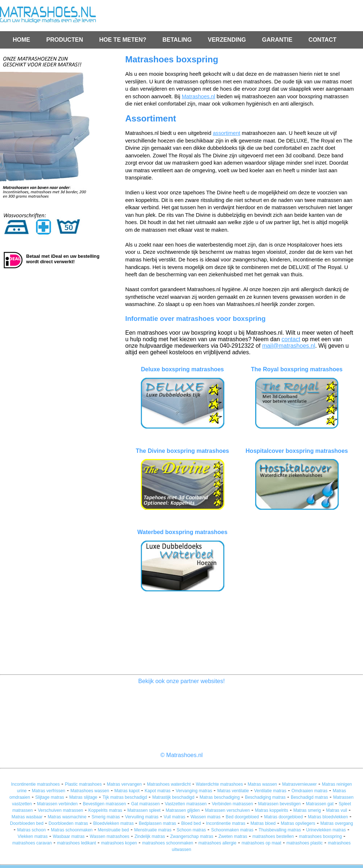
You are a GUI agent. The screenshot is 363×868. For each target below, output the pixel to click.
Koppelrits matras (105, 810)
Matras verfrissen (49, 791)
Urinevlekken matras (326, 830)
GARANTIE (278, 40)
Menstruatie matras (153, 830)
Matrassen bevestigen (279, 804)
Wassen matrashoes (109, 836)
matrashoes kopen (119, 843)
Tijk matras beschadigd (125, 797)
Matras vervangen (124, 784)
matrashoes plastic (305, 843)
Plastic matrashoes (83, 784)
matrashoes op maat (261, 843)
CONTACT (323, 40)
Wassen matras (206, 817)
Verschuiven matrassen (60, 810)
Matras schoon (31, 830)
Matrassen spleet (144, 810)
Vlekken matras (33, 836)
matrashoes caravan (32, 843)
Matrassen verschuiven (227, 810)
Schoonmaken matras (232, 830)
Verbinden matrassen (232, 804)
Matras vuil (337, 810)
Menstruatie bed (113, 830)
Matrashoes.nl (199, 96)
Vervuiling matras (142, 817)
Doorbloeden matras (68, 823)
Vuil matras (175, 817)
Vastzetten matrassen (186, 804)
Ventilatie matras (270, 791)
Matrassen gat (320, 804)
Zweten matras (233, 836)
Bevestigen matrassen (104, 804)
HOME (21, 40)
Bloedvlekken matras (113, 823)
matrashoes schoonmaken (168, 843)
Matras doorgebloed (283, 817)
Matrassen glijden (183, 810)
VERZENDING (228, 40)
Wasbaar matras (69, 836)
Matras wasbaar (27, 817)
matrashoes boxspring (321, 836)
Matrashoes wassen (90, 791)
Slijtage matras (50, 797)
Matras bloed (263, 823)
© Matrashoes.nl (182, 755)
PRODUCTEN (64, 40)
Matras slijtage (83, 797)
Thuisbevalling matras (280, 830)
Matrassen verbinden (57, 804)
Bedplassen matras (157, 823)
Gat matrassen (145, 804)
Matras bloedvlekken (328, 817)
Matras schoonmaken (72, 830)
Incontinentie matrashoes (35, 784)
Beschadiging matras (265, 797)
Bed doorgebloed (242, 817)
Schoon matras (191, 830)
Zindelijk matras (150, 836)
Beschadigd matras (309, 797)
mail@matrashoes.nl (289, 346)
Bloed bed (191, 823)
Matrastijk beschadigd (173, 797)
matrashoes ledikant (76, 843)
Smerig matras (106, 817)
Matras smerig (307, 810)
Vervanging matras (194, 791)
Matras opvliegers (298, 823)
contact (291, 339)
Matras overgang (337, 823)
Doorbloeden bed (27, 823)
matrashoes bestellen (273, 836)
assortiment (227, 133)
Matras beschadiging (220, 797)
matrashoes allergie (217, 843)
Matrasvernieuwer (299, 784)
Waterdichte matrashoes (220, 784)
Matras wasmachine (67, 817)
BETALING (178, 40)
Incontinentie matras (226, 823)
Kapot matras (158, 791)
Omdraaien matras (309, 791)
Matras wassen (262, 784)
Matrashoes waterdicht (169, 784)
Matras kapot (127, 791)
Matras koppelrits (271, 810)
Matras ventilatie (233, 791)
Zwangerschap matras (192, 836)
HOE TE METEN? (123, 40)
